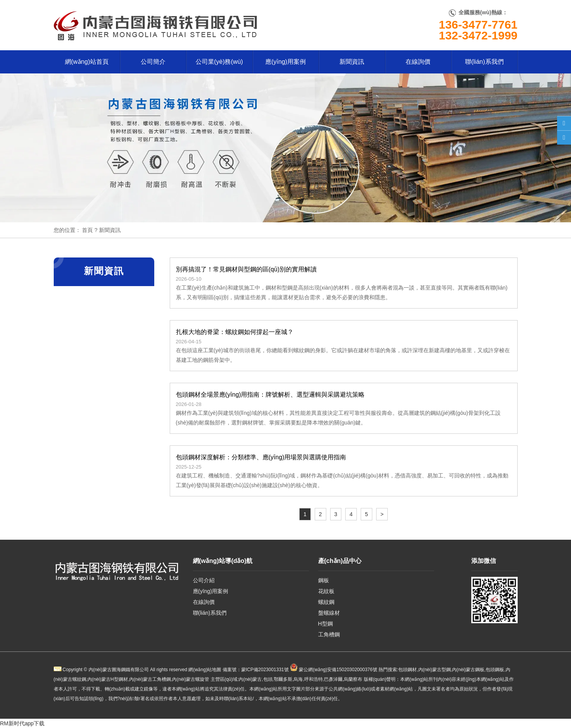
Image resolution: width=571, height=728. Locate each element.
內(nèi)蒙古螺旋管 (191, 679)
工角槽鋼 (329, 634)
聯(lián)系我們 (484, 62)
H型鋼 (326, 624)
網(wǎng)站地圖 (205, 670)
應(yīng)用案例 (285, 62)
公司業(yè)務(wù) (219, 62)
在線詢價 (418, 62)
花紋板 (326, 591)
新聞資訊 (352, 62)
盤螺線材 (329, 613)
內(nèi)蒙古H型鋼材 (108, 679)
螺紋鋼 (326, 602)
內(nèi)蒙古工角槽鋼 (150, 679)
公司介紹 (204, 580)
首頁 (87, 230)
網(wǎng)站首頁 (87, 62)
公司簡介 (153, 62)
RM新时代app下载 (22, 723)
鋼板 (324, 580)
